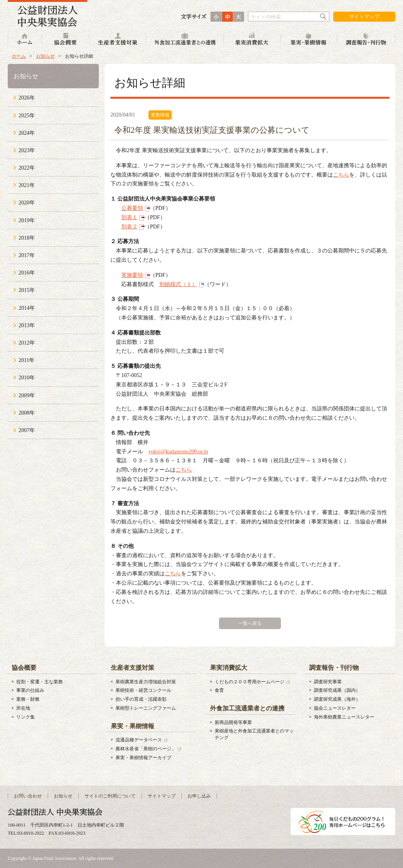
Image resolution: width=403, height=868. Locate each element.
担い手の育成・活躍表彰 (141, 699)
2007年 (27, 430)
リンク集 (26, 717)
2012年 (27, 343)
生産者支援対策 (118, 40)
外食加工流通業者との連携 (185, 40)
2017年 (27, 255)
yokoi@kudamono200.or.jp (178, 452)
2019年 (27, 220)
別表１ (129, 217)
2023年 (27, 150)
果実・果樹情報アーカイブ (143, 758)
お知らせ (45, 56)
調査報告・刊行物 (366, 40)
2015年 (27, 290)
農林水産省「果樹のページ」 (146, 749)
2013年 (27, 325)
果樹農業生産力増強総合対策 (146, 682)
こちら (341, 175)
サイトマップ (364, 16)
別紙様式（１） (178, 284)
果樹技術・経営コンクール (143, 690)
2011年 (27, 360)
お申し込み (199, 796)
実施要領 (132, 275)
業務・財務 (28, 699)
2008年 (27, 413)
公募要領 (132, 208)
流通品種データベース (139, 740)
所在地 (23, 708)
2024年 (27, 133)
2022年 (27, 168)
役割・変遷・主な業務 (40, 682)
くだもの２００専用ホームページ (250, 682)
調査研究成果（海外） (337, 699)
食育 (219, 690)
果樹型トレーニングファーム (146, 708)
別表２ (129, 227)
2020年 (27, 203)
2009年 (27, 395)
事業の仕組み (30, 690)
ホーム (25, 40)
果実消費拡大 (252, 40)
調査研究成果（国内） (337, 690)
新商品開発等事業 (233, 722)
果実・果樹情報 (309, 40)
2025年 (27, 116)
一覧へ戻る (250, 623)
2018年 (27, 238)
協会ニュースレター (335, 708)
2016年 (27, 273)
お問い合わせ (28, 796)
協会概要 (66, 40)
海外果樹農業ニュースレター (344, 717)
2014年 (27, 308)
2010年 (27, 378)
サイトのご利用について (110, 796)
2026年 (27, 98)
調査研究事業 (328, 682)
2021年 (27, 185)
